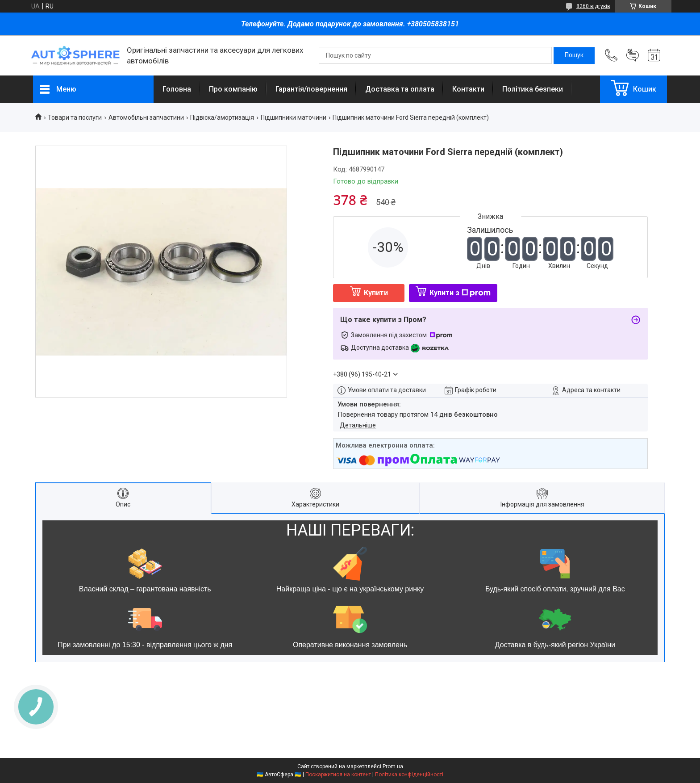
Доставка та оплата (400, 89)
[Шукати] (574, 55)
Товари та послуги (75, 117)
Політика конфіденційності (409, 775)
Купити (376, 293)
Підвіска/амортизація (222, 117)
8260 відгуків (593, 6)
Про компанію (233, 89)
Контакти (468, 89)
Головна (177, 89)
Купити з (460, 293)
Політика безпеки (533, 89)
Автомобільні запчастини (146, 117)
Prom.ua (393, 766)
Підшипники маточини (294, 117)
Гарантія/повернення (311, 89)
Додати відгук (633, 55)
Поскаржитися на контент (338, 775)
